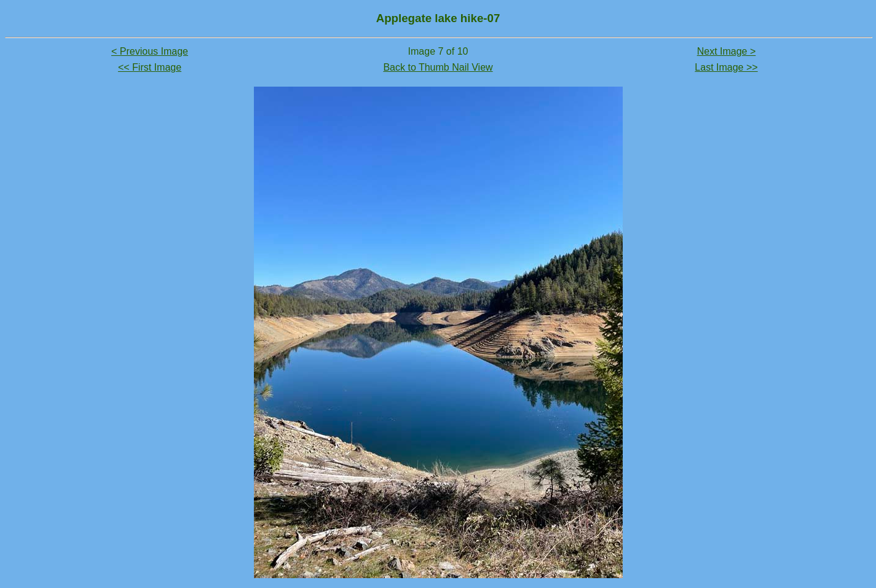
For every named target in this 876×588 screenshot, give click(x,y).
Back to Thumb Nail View (438, 67)
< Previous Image (150, 51)
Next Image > (727, 51)
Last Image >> (726, 67)
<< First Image (150, 67)
